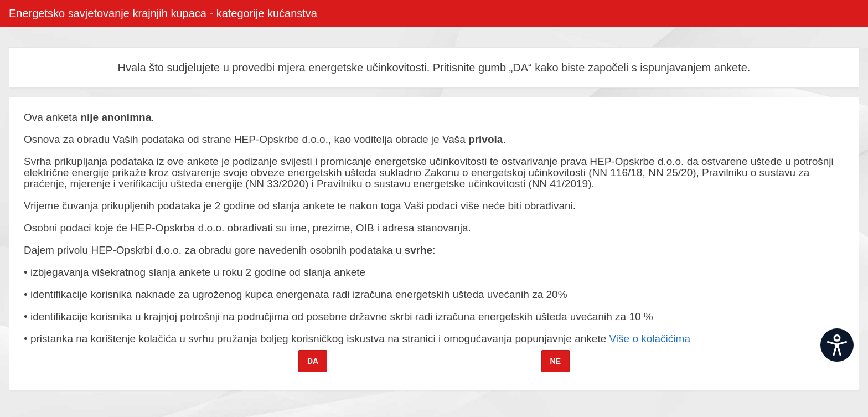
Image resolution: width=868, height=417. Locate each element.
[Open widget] (837, 345)
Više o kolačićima (650, 339)
